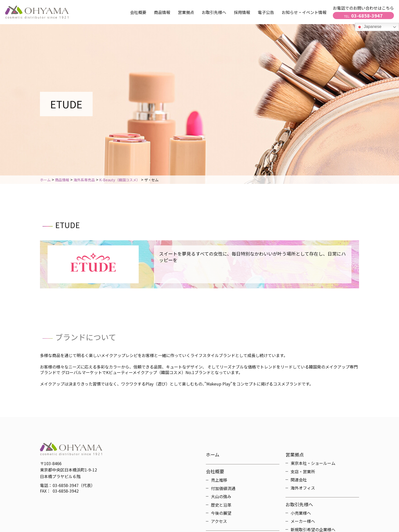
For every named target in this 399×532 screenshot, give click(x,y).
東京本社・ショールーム (313, 463)
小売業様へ (301, 513)
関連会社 (299, 480)
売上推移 (219, 480)
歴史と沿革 (221, 505)
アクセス (219, 521)
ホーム (213, 454)
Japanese (369, 27)
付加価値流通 (223, 488)
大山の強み (221, 496)
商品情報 (162, 12)
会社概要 (138, 12)
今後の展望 (221, 513)
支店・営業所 (303, 471)
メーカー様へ (303, 521)
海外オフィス (303, 488)
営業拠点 (186, 12)
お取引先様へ (299, 504)
